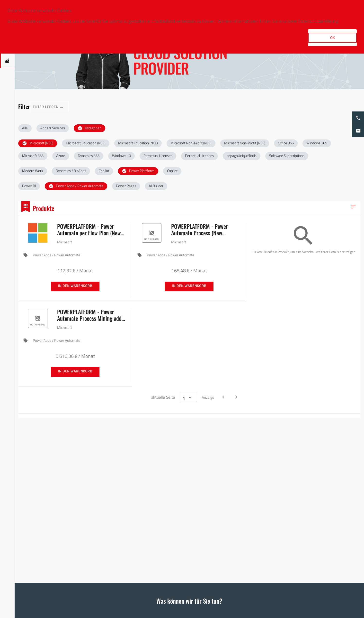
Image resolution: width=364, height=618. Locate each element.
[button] (25, 128)
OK (333, 38)
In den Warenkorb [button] (75, 286)
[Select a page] (188, 397)
